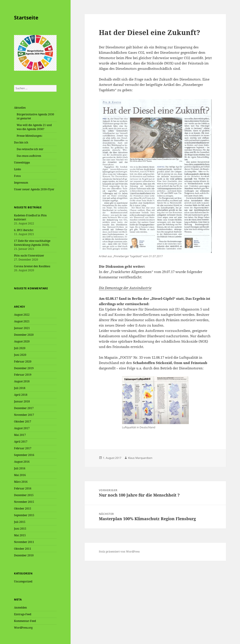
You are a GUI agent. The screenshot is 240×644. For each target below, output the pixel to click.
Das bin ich (21, 142)
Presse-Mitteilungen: (29, 136)
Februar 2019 (23, 375)
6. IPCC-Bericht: (24, 230)
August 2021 (22, 321)
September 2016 (24, 455)
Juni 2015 (20, 529)
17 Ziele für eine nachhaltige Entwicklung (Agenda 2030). (32, 243)
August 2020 (22, 341)
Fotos (17, 176)
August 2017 (22, 428)
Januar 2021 (22, 328)
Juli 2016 (20, 468)
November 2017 (24, 415)
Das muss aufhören (29, 156)
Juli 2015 (20, 522)
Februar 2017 (23, 448)
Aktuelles (20, 108)
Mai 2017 (20, 435)
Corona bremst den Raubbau (32, 266)
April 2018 (21, 395)
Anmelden (20, 608)
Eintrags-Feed (23, 614)
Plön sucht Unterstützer (29, 256)
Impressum (21, 183)
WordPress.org (23, 628)
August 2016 (22, 462)
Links (17, 169)
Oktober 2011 (23, 549)
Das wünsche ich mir (30, 149)
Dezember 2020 (24, 335)
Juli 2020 (20, 348)
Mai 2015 (20, 535)
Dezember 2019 (24, 368)
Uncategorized (23, 581)
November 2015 (24, 502)
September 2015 (24, 515)
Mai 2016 (20, 475)
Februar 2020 (23, 361)
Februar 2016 (23, 488)
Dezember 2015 (24, 495)
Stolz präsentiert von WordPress (119, 552)
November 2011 (24, 542)
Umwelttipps (22, 163)
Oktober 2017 (23, 421)
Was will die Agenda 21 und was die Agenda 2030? (34, 127)
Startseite (26, 17)
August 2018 (22, 381)
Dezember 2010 (24, 555)
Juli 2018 (20, 388)
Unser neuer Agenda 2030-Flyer (34, 189)
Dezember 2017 (24, 408)
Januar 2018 (22, 401)
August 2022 (22, 315)
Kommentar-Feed (25, 621)
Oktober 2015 (23, 508)
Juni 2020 (20, 355)
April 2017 (21, 442)
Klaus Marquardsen (140, 458)
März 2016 (21, 482)
